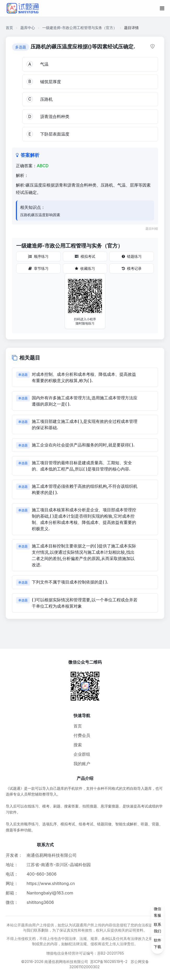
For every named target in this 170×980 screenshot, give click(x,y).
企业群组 (82, 754)
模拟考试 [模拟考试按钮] (85, 256)
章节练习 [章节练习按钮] (38, 268)
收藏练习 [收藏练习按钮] (85, 268)
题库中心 (28, 28)
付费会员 (82, 735)
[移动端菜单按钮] (162, 8)
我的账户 (82, 764)
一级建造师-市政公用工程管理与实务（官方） (80, 28)
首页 (9, 28)
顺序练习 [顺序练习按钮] (38, 256)
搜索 (78, 745)
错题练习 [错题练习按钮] (132, 256)
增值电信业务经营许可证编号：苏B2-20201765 (85, 953)
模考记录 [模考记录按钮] (132, 268)
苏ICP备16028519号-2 (109, 962)
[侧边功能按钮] (157, 928)
